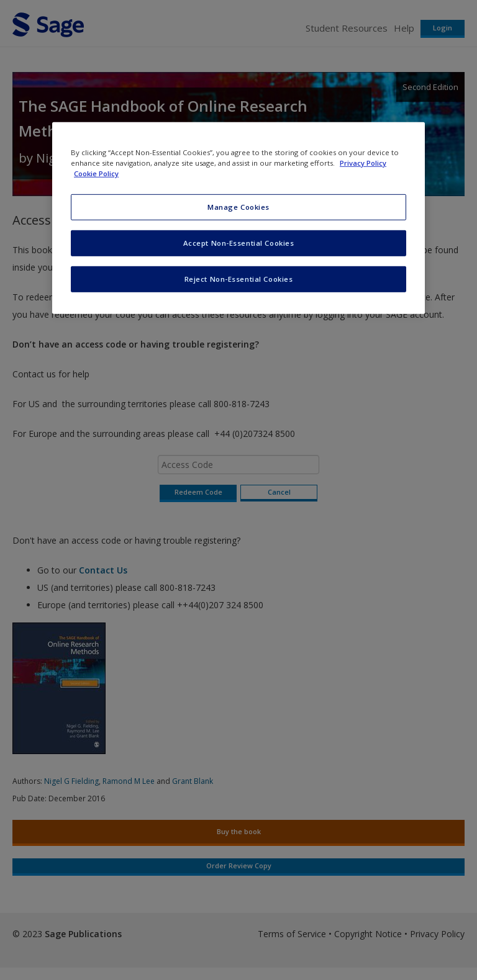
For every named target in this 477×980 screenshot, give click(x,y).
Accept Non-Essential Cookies (239, 243)
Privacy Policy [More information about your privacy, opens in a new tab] (363, 163)
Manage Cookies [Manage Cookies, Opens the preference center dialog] (238, 207)
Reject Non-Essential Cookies (239, 279)
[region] (238, 218)
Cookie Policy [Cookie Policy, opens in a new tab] (96, 173)
